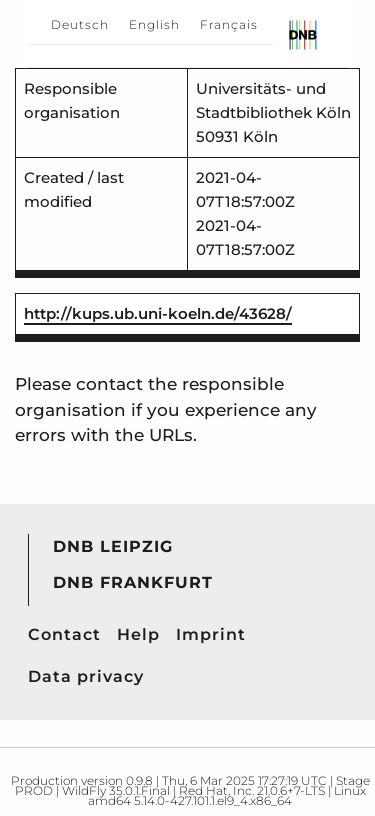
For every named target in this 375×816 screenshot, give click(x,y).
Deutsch (80, 24)
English (154, 24)
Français (229, 24)
